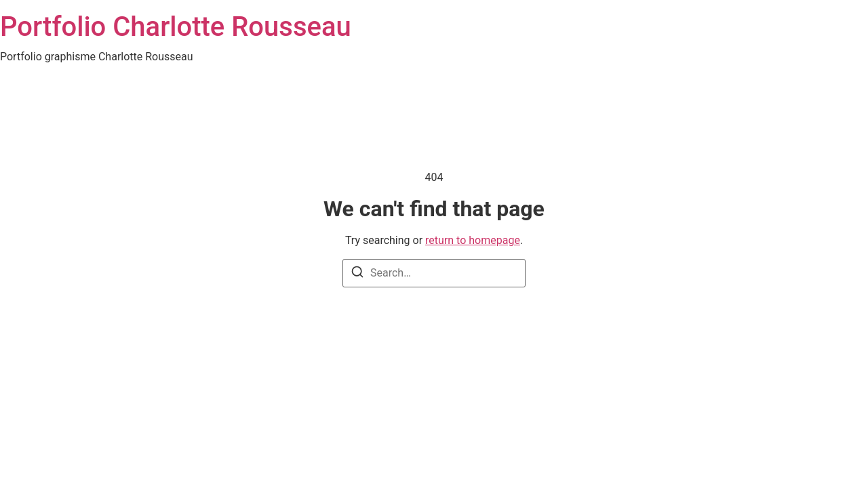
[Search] (357, 274)
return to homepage (473, 240)
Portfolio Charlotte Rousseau (176, 27)
